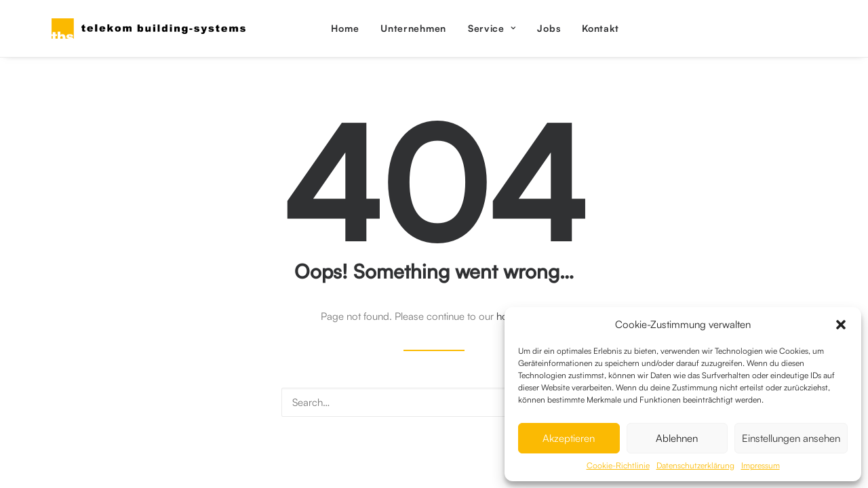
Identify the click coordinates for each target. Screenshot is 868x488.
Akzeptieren (569, 438)
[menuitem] (345, 28)
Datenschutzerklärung (695, 465)
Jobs (549, 28)
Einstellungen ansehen (791, 438)
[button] (841, 325)
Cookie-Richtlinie (618, 465)
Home (345, 28)
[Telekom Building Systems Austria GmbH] (149, 28)
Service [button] (492, 28)
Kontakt (600, 28)
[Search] (434, 402)
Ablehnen (677, 438)
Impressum (761, 465)
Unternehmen (413, 28)
